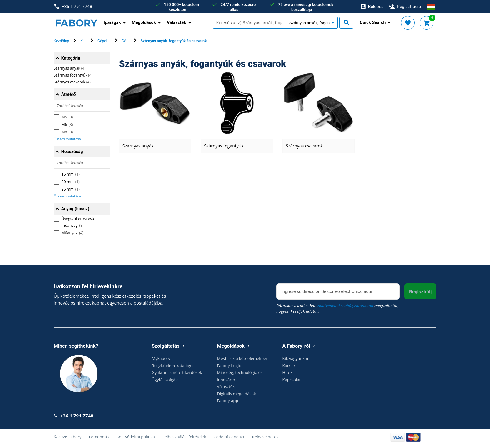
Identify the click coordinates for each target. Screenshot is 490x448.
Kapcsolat (292, 380)
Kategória (71, 58)
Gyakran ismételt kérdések (177, 372)
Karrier (289, 366)
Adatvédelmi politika (135, 437)
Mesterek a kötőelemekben (243, 358)
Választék (226, 386)
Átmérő (69, 94)
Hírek (287, 372)
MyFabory (161, 358)
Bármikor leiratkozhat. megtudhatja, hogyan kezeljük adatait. (337, 308)
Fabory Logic (229, 366)
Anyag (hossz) (75, 209)
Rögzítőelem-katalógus (173, 366)
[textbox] (249, 23)
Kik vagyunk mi (297, 358)
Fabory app (227, 401)
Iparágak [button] (112, 22)
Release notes (265, 437)
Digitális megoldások (236, 394)
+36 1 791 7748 (73, 7)
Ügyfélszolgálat (166, 380)
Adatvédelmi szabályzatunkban (345, 306)
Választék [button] (177, 22)
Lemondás (99, 437)
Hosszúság (72, 152)
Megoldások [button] (144, 22)
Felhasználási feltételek (184, 437)
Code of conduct (229, 437)
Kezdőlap (61, 41)
